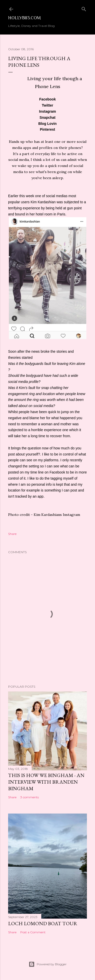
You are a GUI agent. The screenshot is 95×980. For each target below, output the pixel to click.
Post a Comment (33, 932)
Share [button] (12, 534)
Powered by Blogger (48, 964)
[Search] (84, 8)
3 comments (30, 797)
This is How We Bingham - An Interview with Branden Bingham (46, 782)
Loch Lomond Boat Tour (43, 923)
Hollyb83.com (24, 18)
